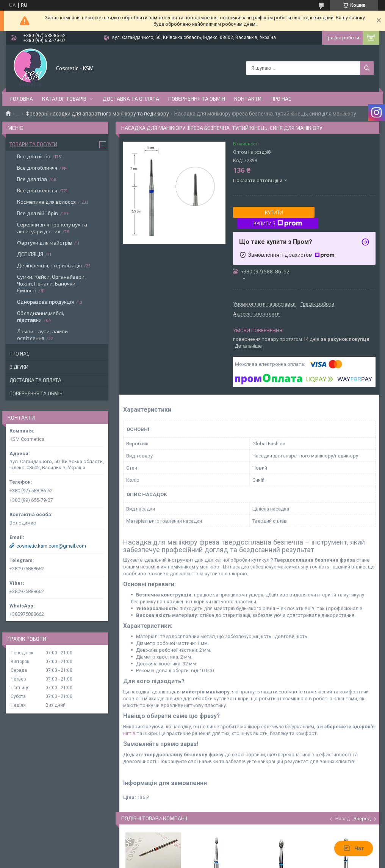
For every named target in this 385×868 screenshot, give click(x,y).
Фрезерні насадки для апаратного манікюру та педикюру (97, 114)
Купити (274, 212)
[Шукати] (367, 68)
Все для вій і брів (38, 213)
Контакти (248, 99)
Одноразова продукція (45, 302)
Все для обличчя (37, 168)
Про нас (281, 99)
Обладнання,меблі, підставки (41, 316)
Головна (22, 99)
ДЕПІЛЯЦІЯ (30, 254)
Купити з (278, 223)
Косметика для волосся (46, 202)
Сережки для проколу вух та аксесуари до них (52, 228)
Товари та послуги (33, 144)
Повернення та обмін (197, 99)
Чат (354, 848)
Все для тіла (32, 179)
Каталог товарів (64, 99)
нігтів (129, 733)
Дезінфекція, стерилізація (49, 265)
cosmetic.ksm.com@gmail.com (51, 546)
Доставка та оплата (131, 99)
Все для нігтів (34, 156)
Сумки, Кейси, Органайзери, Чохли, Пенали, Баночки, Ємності (51, 283)
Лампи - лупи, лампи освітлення (42, 335)
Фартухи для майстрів (45, 243)
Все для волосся (37, 190)
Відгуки (19, 367)
